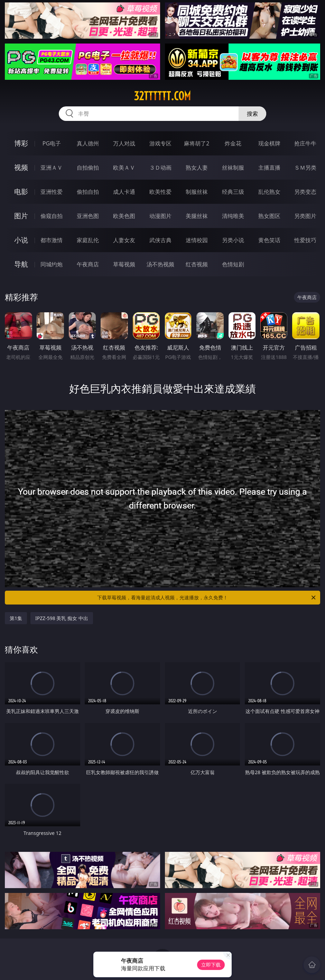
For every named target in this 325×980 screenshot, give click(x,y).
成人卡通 (124, 192)
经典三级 (233, 192)
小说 (21, 240)
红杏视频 (197, 264)
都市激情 (52, 240)
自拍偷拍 (88, 168)
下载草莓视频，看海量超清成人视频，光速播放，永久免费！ (207, 598)
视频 (21, 167)
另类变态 (305, 192)
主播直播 (269, 168)
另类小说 (233, 240)
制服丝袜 (197, 192)
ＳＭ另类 (305, 168)
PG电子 (52, 143)
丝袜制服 (233, 168)
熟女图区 (269, 216)
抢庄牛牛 (305, 143)
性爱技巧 (305, 240)
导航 (21, 264)
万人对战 (124, 143)
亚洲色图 (88, 216)
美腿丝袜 (197, 216)
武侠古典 (160, 240)
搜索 (252, 114)
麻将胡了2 (197, 143)
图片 (21, 216)
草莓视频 (124, 264)
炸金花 (233, 143)
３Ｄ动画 (160, 168)
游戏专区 (160, 143)
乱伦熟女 (269, 192)
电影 (21, 192)
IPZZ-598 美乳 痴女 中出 (62, 618)
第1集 (16, 618)
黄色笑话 (269, 240)
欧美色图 (124, 216)
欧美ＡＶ (124, 168)
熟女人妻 (197, 168)
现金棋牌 (269, 143)
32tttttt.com (162, 96)
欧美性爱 (160, 192)
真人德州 (88, 143)
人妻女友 (124, 240)
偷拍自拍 (88, 192)
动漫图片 (160, 216)
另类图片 (305, 216)
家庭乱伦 (88, 240)
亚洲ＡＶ (52, 168)
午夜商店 (88, 264)
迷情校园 (197, 240)
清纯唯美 (233, 216)
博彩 (21, 143)
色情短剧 (233, 264)
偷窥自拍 (52, 216)
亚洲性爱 (52, 192)
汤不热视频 (160, 264)
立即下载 (211, 965)
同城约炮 (52, 264)
